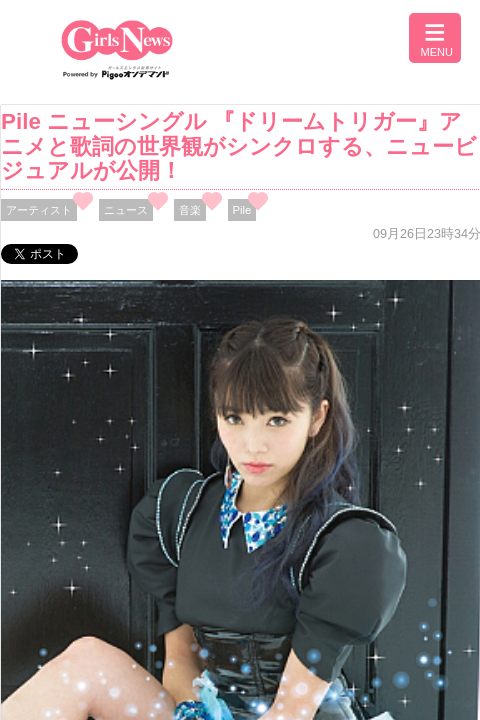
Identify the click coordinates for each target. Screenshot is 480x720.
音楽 (190, 210)
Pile (242, 210)
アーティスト (39, 210)
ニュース (126, 210)
